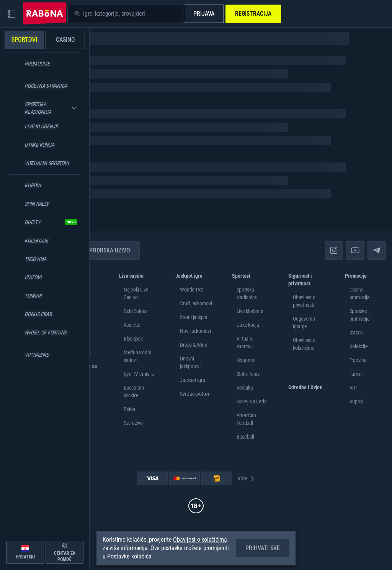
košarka (245, 388)
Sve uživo (133, 423)
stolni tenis (248, 374)
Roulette (132, 325)
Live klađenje (250, 311)
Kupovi (357, 401)
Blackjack (133, 339)
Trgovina (358, 360)
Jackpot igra (192, 380)
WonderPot (191, 290)
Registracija (253, 14)
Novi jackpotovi (195, 331)
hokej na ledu (252, 401)
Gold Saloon (136, 311)
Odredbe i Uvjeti (305, 387)
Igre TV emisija (139, 374)
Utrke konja (248, 325)
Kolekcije (359, 346)
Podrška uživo (105, 250)
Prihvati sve (263, 548)
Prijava (204, 14)
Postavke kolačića (129, 557)
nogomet (246, 360)
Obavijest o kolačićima (200, 540)
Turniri (356, 374)
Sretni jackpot (194, 317)
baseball (245, 437)
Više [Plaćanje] (246, 478)
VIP (353, 388)
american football (246, 419)
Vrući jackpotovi (196, 303)
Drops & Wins (193, 345)
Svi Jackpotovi (194, 394)
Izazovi (357, 332)
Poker (130, 409)
